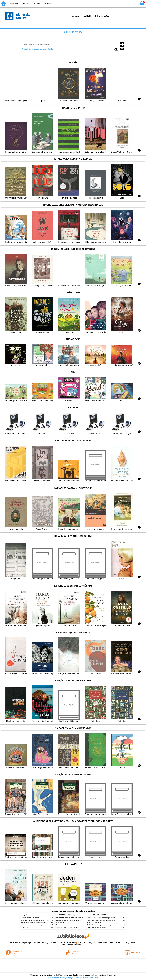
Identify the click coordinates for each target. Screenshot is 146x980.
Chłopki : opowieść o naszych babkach (69, 920)
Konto (48, 4)
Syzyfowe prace (97, 923)
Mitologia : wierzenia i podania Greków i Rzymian (37, 920)
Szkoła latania (25, 927)
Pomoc (37, 4)
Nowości (14, 4)
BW (103, 3)
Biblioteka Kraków (73, 32)
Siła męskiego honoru (99, 927)
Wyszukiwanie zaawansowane (34, 49)
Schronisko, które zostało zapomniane (68, 927)
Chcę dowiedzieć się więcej (60, 978)
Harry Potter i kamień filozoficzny (31, 925)
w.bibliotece (71, 942)
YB (108, 3)
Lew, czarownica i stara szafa (30, 918)
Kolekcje (51, 49)
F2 (132, 3)
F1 (126, 3)
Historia (26, 4)
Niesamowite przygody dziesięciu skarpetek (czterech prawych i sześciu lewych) (46, 923)
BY (114, 3)
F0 (121, 3)
